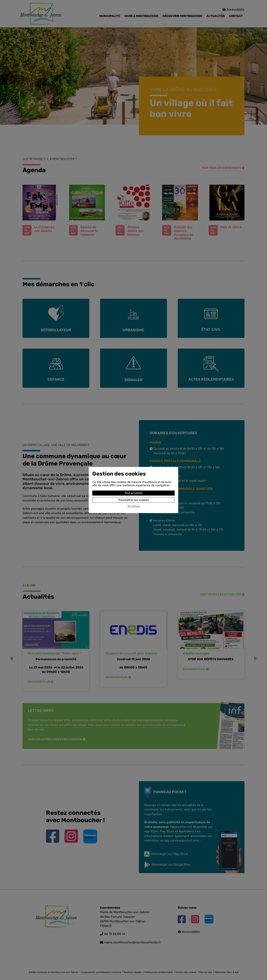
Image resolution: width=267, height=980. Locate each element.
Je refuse (134, 506)
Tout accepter (134, 493)
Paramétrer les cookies (134, 500)
